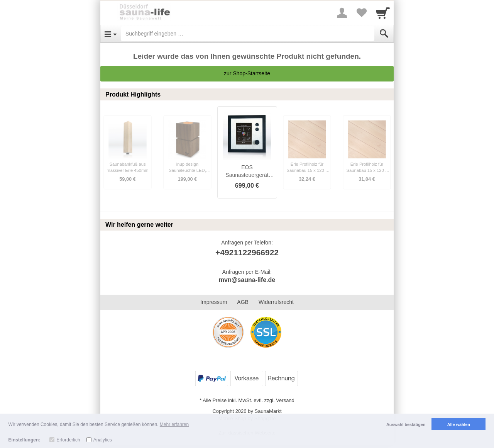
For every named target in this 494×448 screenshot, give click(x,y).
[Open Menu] (111, 34)
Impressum (214, 302)
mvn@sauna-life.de (247, 280)
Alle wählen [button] (459, 424)
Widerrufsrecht (276, 302)
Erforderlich (68, 440)
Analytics (103, 440)
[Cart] (383, 13)
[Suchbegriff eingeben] (248, 34)
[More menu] (342, 13)
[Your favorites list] (361, 13)
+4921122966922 (247, 252)
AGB (243, 302)
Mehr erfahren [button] (174, 424)
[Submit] (384, 34)
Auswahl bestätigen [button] (406, 424)
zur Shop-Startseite (247, 73)
